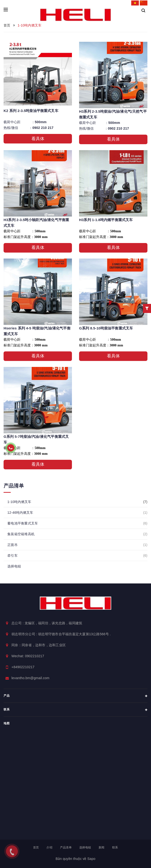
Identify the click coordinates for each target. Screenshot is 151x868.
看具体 (38, 139)
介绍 (49, 847)
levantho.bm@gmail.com (30, 678)
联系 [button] (75, 710)
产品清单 (66, 847)
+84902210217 (23, 667)
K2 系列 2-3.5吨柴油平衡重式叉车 (31, 111)
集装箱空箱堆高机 (24, 534)
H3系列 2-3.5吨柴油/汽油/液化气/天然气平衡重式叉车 (113, 114)
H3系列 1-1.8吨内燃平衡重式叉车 (106, 220)
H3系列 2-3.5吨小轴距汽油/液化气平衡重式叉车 (36, 223)
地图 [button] (7, 723)
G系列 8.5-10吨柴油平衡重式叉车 (106, 328)
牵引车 (15, 556)
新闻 (102, 847)
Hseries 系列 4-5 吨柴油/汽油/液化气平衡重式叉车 (37, 331)
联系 (115, 847)
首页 (36, 847)
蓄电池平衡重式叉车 (25, 523)
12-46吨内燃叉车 (23, 513)
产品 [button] (75, 696)
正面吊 (15, 545)
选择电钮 (14, 566)
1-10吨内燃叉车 (22, 502)
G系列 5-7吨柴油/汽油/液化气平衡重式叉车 (36, 439)
